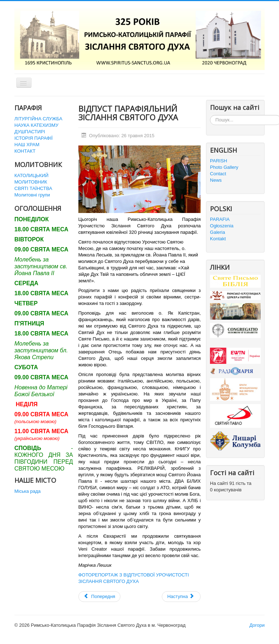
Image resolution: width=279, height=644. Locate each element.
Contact (218, 174)
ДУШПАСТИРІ (30, 132)
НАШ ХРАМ (27, 145)
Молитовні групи (32, 195)
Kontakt (218, 239)
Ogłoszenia (222, 226)
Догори (257, 625)
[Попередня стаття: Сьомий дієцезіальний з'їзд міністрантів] (100, 597)
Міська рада (28, 491)
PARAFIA (220, 219)
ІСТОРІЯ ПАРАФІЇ (33, 138)
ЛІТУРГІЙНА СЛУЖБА (38, 119)
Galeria (218, 232)
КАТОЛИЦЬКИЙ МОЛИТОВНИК (31, 179)
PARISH (218, 161)
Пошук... (210, 115)
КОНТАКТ (25, 151)
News (216, 180)
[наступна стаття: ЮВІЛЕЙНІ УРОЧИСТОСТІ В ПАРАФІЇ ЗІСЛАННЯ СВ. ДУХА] (181, 597)
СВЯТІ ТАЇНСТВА (33, 188)
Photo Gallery (224, 167)
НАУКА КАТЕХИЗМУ (36, 125)
